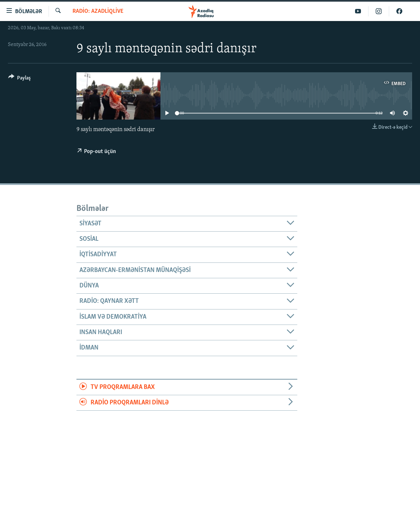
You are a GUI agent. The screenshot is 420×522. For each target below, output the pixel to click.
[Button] (20, 79)
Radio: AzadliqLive (98, 11)
